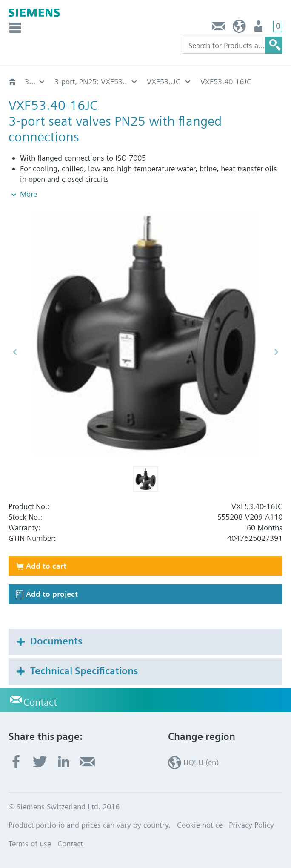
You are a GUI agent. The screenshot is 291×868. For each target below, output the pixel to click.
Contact (219, 28)
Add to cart (46, 566)
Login (259, 28)
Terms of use (30, 844)
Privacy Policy (251, 825)
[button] (145, 479)
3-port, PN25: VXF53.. (91, 82)
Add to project (52, 594)
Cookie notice (200, 825)
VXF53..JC (164, 82)
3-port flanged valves (35, 82)
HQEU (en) (239, 28)
